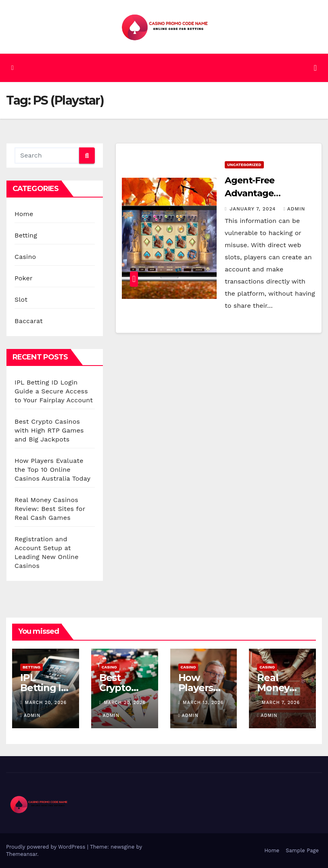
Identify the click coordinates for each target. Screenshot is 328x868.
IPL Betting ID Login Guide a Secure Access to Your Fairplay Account (54, 391)
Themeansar (22, 854)
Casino (25, 257)
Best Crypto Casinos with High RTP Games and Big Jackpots (49, 430)
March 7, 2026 (281, 703)
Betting (26, 235)
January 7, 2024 (254, 209)
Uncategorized (244, 165)
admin (294, 209)
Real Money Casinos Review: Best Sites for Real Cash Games (50, 509)
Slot (21, 299)
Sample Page (302, 850)
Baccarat (29, 321)
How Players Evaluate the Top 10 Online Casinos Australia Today (52, 470)
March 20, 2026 (46, 703)
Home (24, 214)
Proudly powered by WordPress (47, 847)
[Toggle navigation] (315, 68)
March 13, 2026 (203, 703)
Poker (24, 278)
